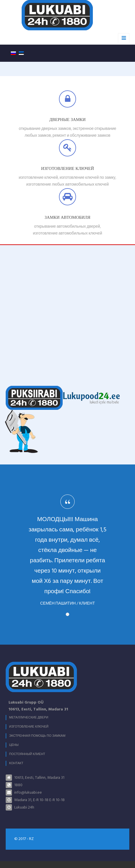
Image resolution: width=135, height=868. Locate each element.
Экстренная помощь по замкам (37, 736)
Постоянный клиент (27, 754)
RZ (31, 839)
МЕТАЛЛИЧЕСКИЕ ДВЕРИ (29, 718)
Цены (14, 745)
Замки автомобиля (68, 218)
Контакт (16, 763)
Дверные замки (67, 120)
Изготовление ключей (67, 169)
